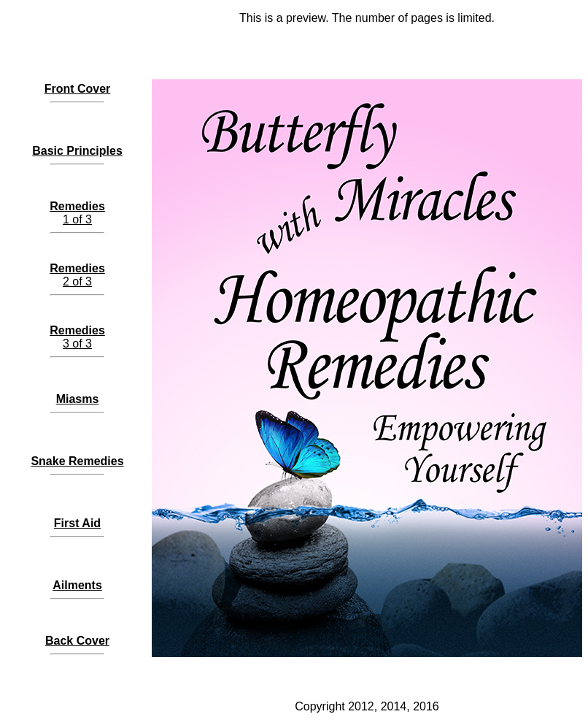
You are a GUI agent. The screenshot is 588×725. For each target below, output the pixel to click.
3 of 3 (77, 337)
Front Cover (78, 89)
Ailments (77, 585)
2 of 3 (77, 275)
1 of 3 (77, 213)
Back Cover (77, 641)
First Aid (77, 523)
